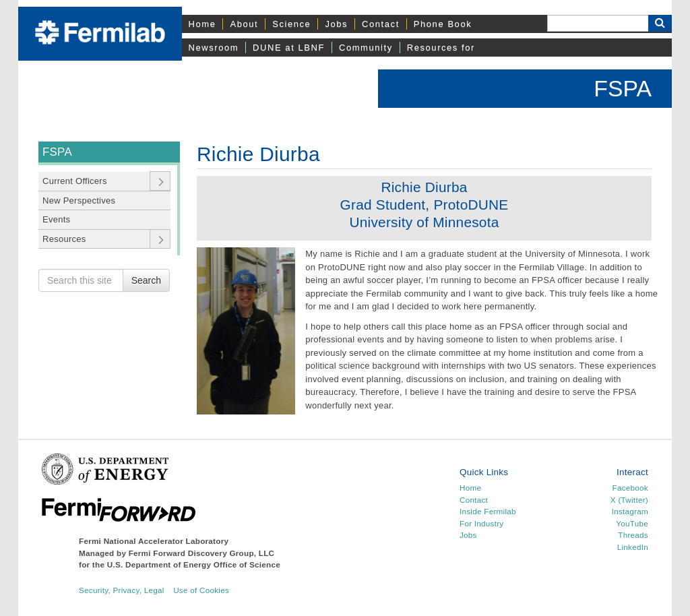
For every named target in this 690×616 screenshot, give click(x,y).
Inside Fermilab (488, 511)
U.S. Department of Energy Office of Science (194, 564)
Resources (64, 239)
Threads (633, 535)
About (244, 24)
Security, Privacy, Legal (122, 590)
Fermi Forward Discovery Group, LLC (202, 553)
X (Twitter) (629, 500)
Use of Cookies (201, 590)
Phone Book (443, 24)
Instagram (630, 511)
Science (291, 24)
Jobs (336, 24)
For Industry (481, 523)
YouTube (632, 523)
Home (202, 24)
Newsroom (214, 48)
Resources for (441, 48)
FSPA (623, 88)
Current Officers (75, 181)
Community (366, 48)
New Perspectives (79, 201)
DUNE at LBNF (289, 48)
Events (56, 219)
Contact (381, 24)
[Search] (598, 23)
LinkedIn (633, 547)
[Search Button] (660, 23)
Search (146, 280)
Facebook (630, 488)
